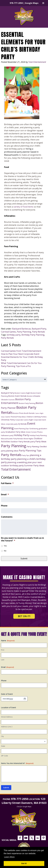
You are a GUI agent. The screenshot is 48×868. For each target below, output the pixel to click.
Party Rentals (39, 332)
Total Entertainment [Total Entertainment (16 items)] (16, 469)
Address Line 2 (7, 727)
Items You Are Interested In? (17, 763)
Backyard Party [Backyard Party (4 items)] (8, 393)
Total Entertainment (37, 62)
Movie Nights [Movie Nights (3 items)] (28, 439)
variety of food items (23, 207)
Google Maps (32, 3)
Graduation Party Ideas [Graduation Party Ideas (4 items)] (15, 432)
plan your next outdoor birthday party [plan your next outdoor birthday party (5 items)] (21, 464)
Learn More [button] (9, 857)
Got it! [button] (24, 863)
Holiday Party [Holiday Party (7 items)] (22, 435)
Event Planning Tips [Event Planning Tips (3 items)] (22, 429)
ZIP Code (4, 756)
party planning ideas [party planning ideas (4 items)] (10, 451)
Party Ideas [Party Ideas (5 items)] (41, 441)
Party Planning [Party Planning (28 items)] (14, 446)
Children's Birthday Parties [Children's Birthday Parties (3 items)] (36, 417)
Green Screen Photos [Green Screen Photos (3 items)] (34, 432)
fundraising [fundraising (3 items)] (34, 429)
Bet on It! (24, 616)
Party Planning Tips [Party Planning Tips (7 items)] (30, 450)
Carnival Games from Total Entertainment (21, 351)
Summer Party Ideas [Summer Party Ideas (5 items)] (34, 465)
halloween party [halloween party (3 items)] (7, 435)
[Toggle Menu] (43, 3)
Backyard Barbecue (21, 329)
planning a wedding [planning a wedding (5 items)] (17, 462)
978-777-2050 (16, 3)
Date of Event (7, 694)
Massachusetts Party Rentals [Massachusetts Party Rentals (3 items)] (12, 439)
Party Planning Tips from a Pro (16, 366)
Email (5, 495)
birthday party (14, 335)
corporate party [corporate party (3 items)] (12, 424)
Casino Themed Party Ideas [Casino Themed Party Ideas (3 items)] (15, 417)
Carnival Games (8, 332)
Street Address (7, 717)
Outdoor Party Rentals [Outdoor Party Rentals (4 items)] (20, 441)
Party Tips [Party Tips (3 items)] (26, 455)
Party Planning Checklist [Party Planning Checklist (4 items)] (37, 446)
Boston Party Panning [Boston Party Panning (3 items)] (27, 403)
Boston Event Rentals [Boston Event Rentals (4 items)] (17, 396)
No (5, 551)
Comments (7, 517)
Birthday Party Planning (33, 335)
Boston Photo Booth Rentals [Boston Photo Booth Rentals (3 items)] (24, 413)
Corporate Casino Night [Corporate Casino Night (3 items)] (24, 420)
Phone (4, 506)
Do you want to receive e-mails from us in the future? (22, 539)
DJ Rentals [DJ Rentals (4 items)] (22, 424)
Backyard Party (39, 329)
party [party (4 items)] (33, 441)
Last (3, 660)
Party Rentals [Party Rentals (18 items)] (11, 455)
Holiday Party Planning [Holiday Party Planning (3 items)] (38, 435)
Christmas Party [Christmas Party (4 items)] (8, 420)
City (2, 736)
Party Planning (24, 332)
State (3, 746)
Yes (5, 546)
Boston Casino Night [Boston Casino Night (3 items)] (22, 393)
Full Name (7, 483)
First (3, 650)
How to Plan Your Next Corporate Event (20, 354)
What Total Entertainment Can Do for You (21, 363)
